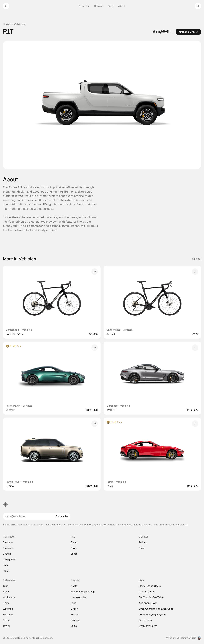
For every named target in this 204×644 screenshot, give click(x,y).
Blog (73, 548)
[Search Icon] (198, 6)
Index (6, 571)
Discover (8, 542)
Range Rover (13, 482)
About (74, 542)
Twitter (143, 542)
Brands (7, 554)
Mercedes (112, 406)
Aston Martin (13, 406)
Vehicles (19, 24)
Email (142, 548)
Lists (5, 565)
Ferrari (110, 482)
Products (8, 548)
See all (197, 259)
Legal (74, 554)
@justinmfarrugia (186, 638)
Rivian (7, 24)
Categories (9, 559)
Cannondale (13, 330)
